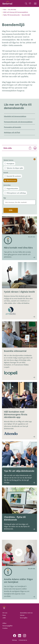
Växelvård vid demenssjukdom (15, 116)
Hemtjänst (10, 163)
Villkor (4, 623)
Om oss (5, 613)
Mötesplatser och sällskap (16, 193)
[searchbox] (19, 202)
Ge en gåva (24, 618)
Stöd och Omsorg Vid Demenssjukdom (16, 12)
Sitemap (14, 640)
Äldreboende (11, 180)
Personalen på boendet (12, 127)
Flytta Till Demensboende (12, 15)
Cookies (5, 628)
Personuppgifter (8, 626)
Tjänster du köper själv (15, 168)
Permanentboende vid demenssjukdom (18, 122)
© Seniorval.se (23, 640)
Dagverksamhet (12, 188)
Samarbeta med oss (26, 613)
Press (4, 615)
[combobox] (19, 202)
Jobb (4, 618)
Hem (5, 9)
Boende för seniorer (14, 176)
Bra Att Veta (12, 9)
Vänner (22, 615)
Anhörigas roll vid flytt (12, 132)
